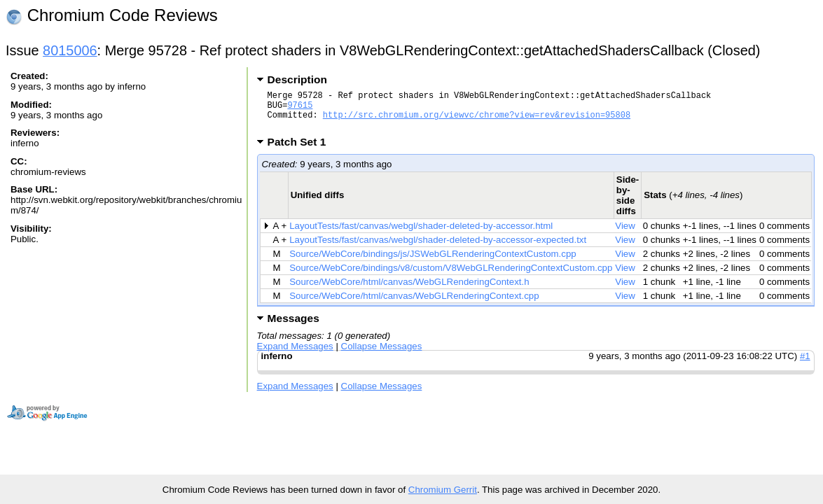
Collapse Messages (382, 355)
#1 (805, 364)
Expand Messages (295, 355)
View (625, 234)
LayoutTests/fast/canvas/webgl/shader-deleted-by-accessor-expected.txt (438, 248)
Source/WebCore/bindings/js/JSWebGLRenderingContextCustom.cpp (433, 262)
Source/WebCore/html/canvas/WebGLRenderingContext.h (409, 290)
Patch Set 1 (302, 150)
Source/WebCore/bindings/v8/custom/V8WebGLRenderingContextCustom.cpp (451, 276)
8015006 (70, 50)
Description (297, 79)
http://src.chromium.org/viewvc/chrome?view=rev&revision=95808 (477, 121)
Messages (293, 327)
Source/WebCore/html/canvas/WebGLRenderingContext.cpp (414, 304)
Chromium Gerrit (443, 490)
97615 (300, 109)
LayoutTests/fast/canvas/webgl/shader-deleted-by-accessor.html (421, 234)
